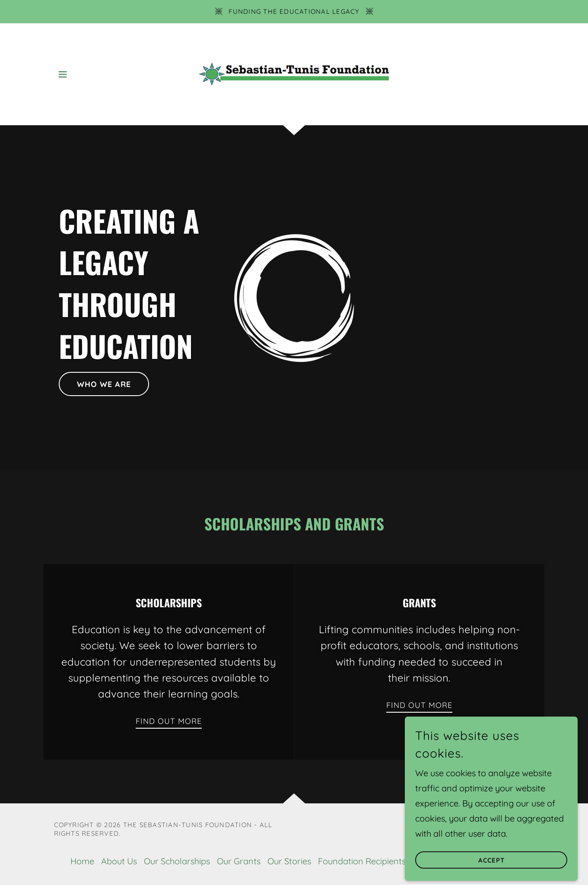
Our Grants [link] (239, 861)
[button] (63, 74)
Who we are (104, 384)
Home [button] (82, 861)
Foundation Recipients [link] (362, 861)
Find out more (169, 721)
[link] (294, 73)
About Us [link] (119, 861)
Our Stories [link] (289, 861)
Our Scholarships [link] (177, 861)
